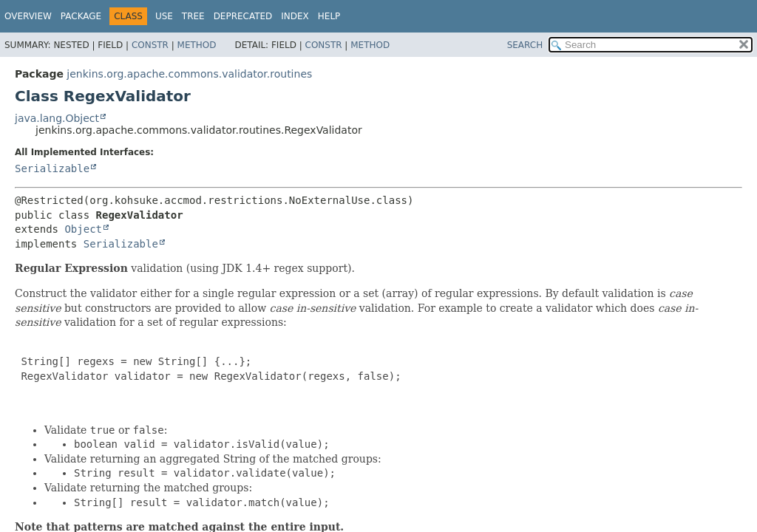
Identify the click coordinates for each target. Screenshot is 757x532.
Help (329, 16)
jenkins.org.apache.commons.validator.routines (189, 74)
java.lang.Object (57, 118)
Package (81, 16)
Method (197, 45)
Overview (28, 16)
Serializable (52, 168)
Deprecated (243, 16)
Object (83, 229)
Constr (150, 45)
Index (295, 16)
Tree (193, 16)
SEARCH (525, 45)
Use (164, 16)
